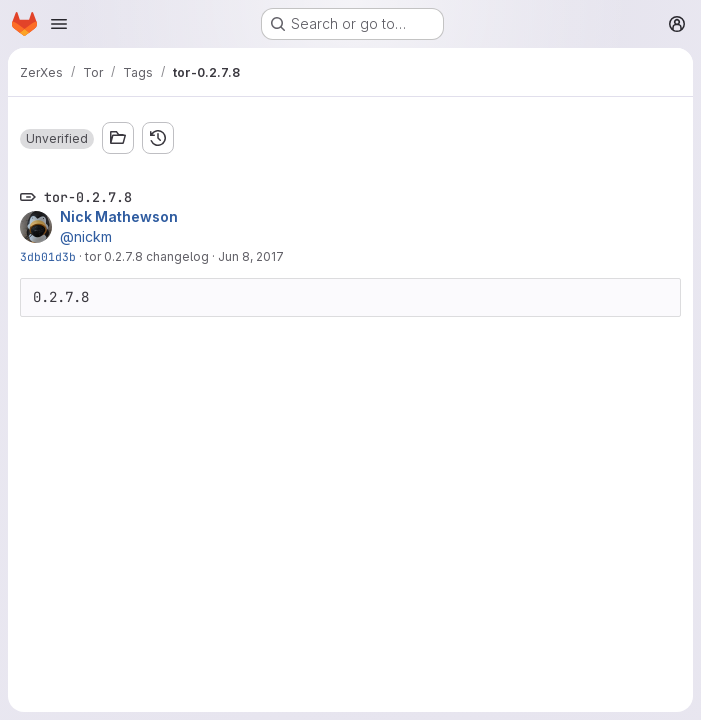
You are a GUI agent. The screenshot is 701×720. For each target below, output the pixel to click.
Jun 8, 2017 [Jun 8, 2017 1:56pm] (251, 256)
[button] (57, 139)
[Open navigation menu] (59, 24)
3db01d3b (48, 256)
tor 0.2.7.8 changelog (147, 256)
